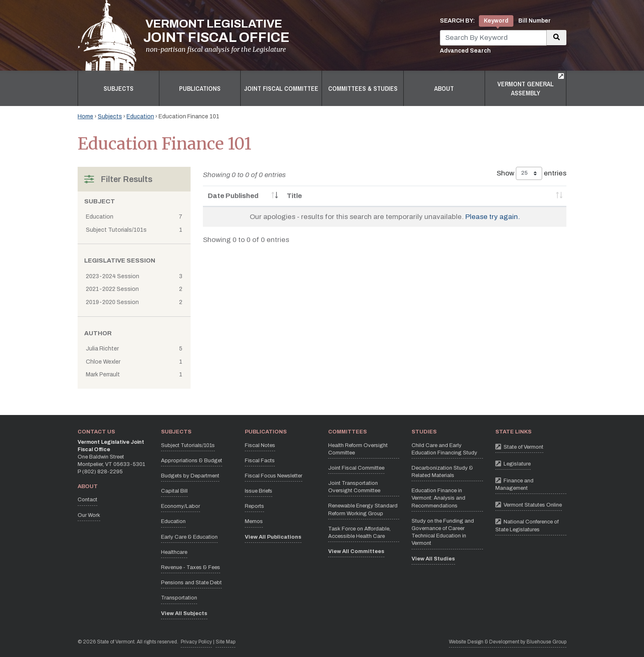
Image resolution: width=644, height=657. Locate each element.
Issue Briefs (259, 491)
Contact (87, 500)
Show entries (531, 173)
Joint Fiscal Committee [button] (281, 88)
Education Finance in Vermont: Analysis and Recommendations (438, 498)
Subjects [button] (118, 88)
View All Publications (273, 537)
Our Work (89, 515)
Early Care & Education (189, 537)
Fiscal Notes (260, 445)
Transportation (179, 598)
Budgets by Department (190, 476)
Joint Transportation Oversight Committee (354, 487)
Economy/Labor (181, 506)
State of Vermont (519, 446)
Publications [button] (200, 88)
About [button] (444, 88)
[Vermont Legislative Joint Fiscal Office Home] (184, 35)
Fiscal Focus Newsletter (274, 476)
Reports (254, 506)
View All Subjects (184, 613)
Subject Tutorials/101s (188, 445)
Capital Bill (174, 491)
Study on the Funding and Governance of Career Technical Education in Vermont (443, 532)
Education (140, 116)
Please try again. (493, 217)
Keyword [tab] (496, 21)
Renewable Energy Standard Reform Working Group (363, 509)
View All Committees (356, 551)
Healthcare (174, 552)
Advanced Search (465, 51)
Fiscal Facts (260, 461)
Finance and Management (531, 483)
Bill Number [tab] (535, 21)
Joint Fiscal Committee (356, 468)
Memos (254, 521)
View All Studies (433, 559)
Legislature (513, 463)
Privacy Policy (196, 641)
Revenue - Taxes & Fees (191, 567)
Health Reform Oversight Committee (358, 449)
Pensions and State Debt (191, 583)
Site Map (225, 642)
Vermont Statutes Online (529, 504)
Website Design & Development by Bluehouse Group (508, 642)
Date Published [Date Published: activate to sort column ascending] (233, 196)
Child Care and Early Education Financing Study (444, 449)
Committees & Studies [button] (363, 88)
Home (85, 116)
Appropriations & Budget (192, 461)
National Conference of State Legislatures (531, 524)
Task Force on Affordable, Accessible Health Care (359, 533)
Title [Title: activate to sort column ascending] (294, 196)
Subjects (110, 116)
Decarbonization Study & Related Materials (442, 472)
